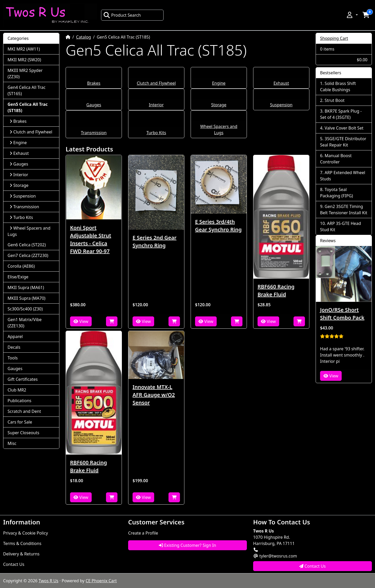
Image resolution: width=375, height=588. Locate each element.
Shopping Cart (334, 38)
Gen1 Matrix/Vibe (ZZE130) (25, 323)
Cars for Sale (20, 422)
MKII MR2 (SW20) (24, 60)
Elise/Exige (18, 277)
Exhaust (281, 83)
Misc (12, 443)
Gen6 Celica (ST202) (27, 245)
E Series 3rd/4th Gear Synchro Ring (218, 226)
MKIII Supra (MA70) (26, 298)
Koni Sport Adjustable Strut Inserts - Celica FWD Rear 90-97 (91, 239)
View (81, 321)
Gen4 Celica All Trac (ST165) (27, 90)
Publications (19, 401)
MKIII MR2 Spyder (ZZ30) (25, 73)
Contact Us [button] (312, 566)
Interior (156, 105)
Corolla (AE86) (21, 266)
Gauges (94, 105)
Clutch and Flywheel (156, 83)
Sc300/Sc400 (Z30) (25, 309)
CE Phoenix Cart (101, 581)
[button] (352, 15)
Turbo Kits (156, 133)
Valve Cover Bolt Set (344, 128)
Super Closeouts (23, 433)
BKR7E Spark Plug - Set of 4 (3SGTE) (341, 114)
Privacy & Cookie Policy (26, 533)
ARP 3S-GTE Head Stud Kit (340, 226)
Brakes (94, 83)
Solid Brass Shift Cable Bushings (338, 87)
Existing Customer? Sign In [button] (187, 545)
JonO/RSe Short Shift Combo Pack (342, 314)
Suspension (281, 105)
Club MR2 (17, 390)
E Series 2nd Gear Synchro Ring (155, 241)
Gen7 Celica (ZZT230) (28, 255)
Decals (14, 347)
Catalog (84, 37)
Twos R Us (48, 581)
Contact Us (14, 564)
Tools (13, 358)
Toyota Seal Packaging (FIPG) (336, 193)
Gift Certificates (23, 379)
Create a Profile (143, 533)
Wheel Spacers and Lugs (29, 231)
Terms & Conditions (22, 543)
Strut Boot (335, 100)
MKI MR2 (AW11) (24, 49)
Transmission (94, 133)
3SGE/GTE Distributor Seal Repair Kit (343, 142)
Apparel (15, 336)
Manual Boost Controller (336, 159)
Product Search (122, 15)
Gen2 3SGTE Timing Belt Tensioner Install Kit (344, 210)
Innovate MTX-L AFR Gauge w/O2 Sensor (154, 395)
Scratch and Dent (24, 411)
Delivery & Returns (21, 554)
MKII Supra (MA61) (26, 287)
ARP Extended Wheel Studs (343, 176)
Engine (219, 83)
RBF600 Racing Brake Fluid (89, 466)
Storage (219, 105)
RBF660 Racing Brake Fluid (276, 290)
